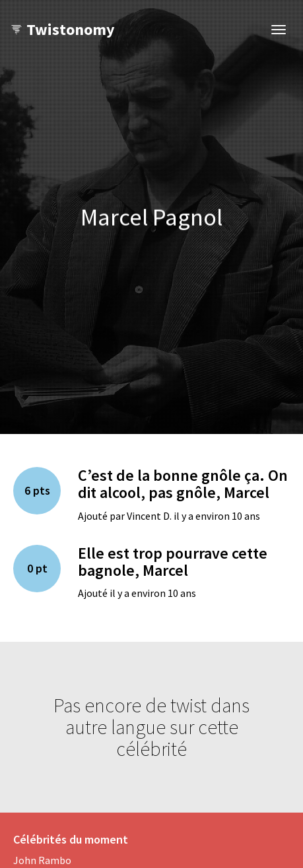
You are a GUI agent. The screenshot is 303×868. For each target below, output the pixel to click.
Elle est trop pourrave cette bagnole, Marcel (173, 562)
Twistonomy (62, 29)
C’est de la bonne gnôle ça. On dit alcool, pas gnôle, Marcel (183, 484)
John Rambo (42, 860)
